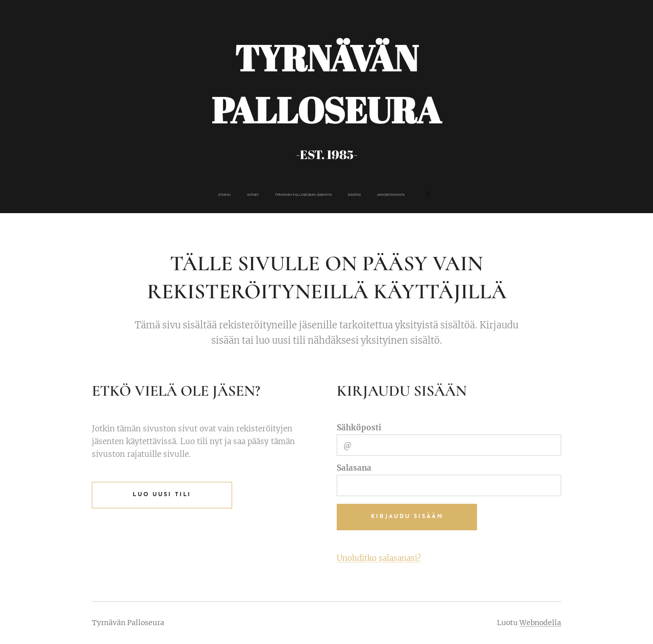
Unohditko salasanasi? (379, 558)
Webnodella (540, 623)
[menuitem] (273, 195)
